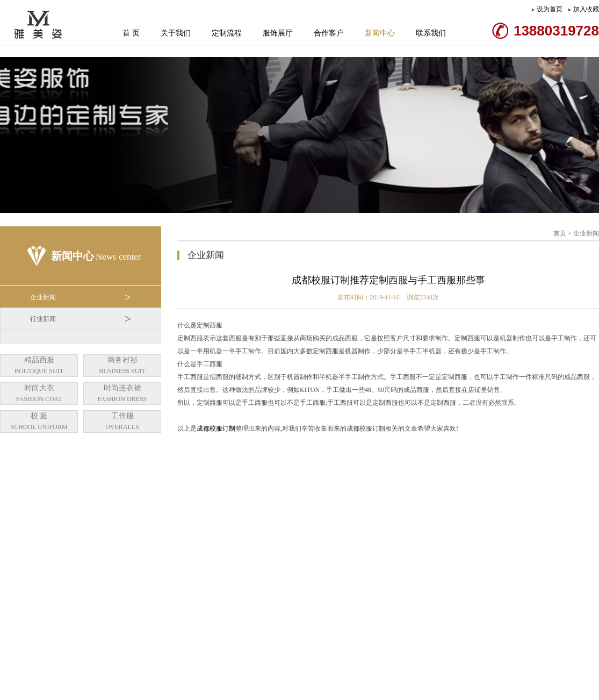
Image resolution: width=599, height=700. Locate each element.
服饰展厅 (278, 33)
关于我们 (176, 33)
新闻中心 (380, 33)
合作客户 (329, 33)
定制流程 (227, 33)
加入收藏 (586, 9)
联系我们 (431, 33)
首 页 (131, 33)
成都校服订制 (216, 428)
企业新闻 (81, 297)
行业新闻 (81, 319)
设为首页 (550, 9)
